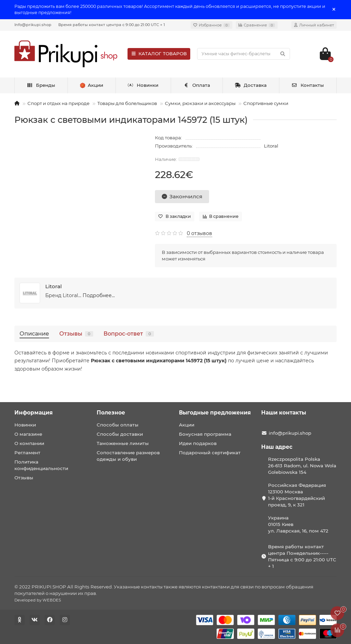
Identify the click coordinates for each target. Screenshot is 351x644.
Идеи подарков (198, 443)
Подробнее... (99, 295)
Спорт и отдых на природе (58, 103)
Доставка (251, 85)
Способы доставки (120, 434)
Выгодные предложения (215, 413)
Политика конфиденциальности (41, 465)
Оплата (197, 85)
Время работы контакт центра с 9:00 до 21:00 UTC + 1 (112, 25)
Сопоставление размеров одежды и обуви (128, 456)
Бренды (41, 85)
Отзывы (76, 333)
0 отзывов (199, 233)
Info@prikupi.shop (33, 25)
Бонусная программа (205, 434)
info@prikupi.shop (290, 433)
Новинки (143, 85)
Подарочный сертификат (210, 453)
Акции (187, 425)
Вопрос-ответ (129, 333)
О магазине (28, 434)
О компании (29, 443)
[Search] (244, 54)
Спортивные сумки (266, 103)
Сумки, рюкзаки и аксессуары (200, 103)
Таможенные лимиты (123, 443)
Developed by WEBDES (38, 600)
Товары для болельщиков (127, 103)
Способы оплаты (118, 425)
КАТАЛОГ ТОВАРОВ (159, 54)
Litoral (271, 146)
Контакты (308, 85)
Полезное (111, 413)
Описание (34, 333)
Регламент (27, 453)
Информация (34, 413)
